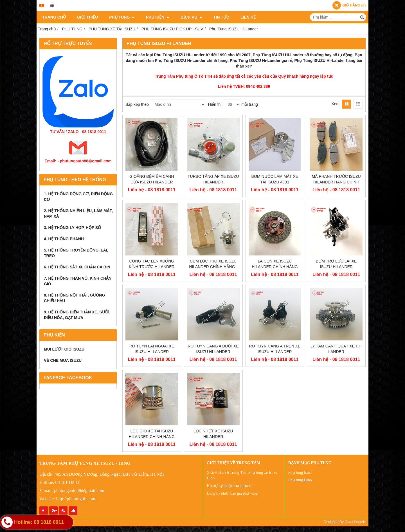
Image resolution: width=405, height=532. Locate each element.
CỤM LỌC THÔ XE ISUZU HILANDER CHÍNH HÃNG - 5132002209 (213, 267)
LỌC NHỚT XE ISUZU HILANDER (213, 434)
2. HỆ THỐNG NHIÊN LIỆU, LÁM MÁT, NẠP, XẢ (78, 214)
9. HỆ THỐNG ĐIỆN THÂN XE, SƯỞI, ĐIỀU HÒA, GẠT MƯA (77, 315)
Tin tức (221, 17)
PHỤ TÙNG (122, 17)
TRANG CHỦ (54, 17)
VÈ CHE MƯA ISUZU (63, 360)
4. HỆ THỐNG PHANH (64, 239)
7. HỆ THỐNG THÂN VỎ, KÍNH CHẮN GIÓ (78, 281)
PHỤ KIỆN (158, 17)
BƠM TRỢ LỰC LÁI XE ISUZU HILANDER (336, 264)
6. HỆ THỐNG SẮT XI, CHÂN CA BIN (77, 267)
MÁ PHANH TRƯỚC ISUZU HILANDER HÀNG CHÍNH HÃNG (336, 182)
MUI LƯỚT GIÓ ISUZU (64, 349)
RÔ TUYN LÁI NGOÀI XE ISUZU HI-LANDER (152, 349)
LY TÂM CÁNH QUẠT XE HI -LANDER (336, 349)
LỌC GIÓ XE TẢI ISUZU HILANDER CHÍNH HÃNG (152, 434)
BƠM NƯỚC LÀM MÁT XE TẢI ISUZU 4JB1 (275, 179)
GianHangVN (355, 522)
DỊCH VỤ (191, 17)
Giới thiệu (87, 17)
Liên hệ (248, 17)
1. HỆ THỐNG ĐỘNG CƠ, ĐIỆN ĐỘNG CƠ (78, 197)
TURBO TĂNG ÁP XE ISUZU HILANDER (213, 179)
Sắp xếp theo (137, 104)
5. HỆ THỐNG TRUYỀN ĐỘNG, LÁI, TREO (76, 253)
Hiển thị (215, 104)
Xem (335, 104)
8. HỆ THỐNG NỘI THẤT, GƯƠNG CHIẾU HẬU (74, 298)
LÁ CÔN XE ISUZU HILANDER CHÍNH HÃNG (275, 264)
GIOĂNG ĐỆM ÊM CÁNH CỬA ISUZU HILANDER (152, 179)
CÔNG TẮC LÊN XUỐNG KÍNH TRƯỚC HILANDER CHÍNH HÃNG (152, 267)
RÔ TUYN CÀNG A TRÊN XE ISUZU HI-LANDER (275, 349)
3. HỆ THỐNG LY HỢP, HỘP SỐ (72, 228)
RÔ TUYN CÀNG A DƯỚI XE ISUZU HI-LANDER (213, 349)
